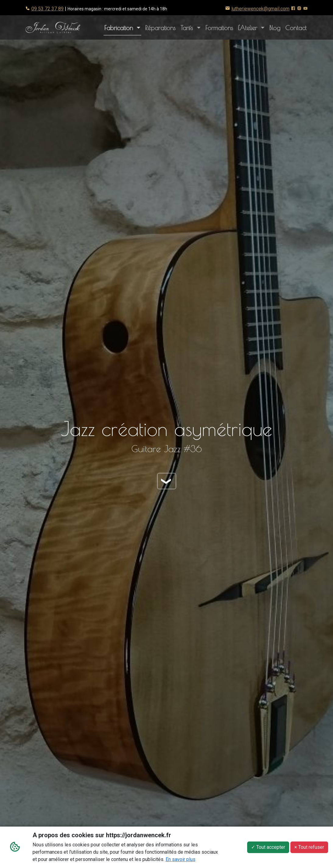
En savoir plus (181, 860)
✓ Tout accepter (268, 848)
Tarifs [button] (188, 28)
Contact (296, 28)
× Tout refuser (309, 848)
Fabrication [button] (120, 28)
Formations (219, 28)
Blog (275, 28)
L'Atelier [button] (252, 27)
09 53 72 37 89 (47, 9)
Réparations (160, 28)
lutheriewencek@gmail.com (260, 9)
